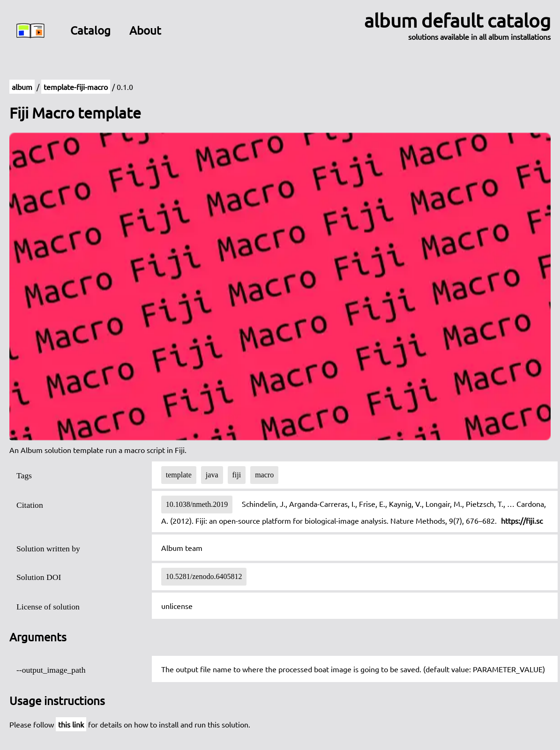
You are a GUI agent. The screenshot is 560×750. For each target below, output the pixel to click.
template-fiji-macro (76, 87)
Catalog (90, 30)
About (145, 30)
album (22, 87)
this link (71, 724)
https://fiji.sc (522, 520)
